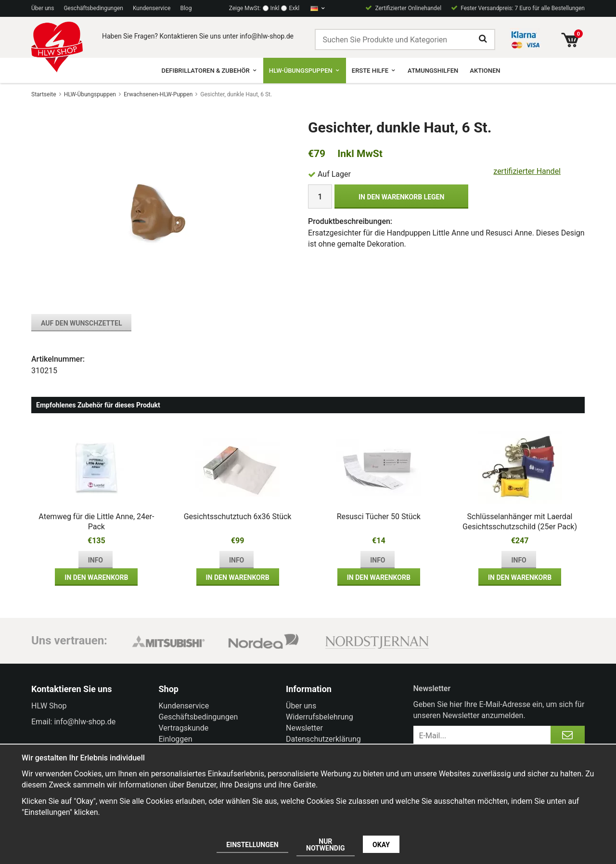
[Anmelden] (568, 735)
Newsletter (304, 728)
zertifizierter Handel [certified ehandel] (527, 171)
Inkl (275, 8)
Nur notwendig (326, 845)
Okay (381, 845)
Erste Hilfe (374, 71)
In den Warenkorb (96, 577)
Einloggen (176, 739)
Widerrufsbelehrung (320, 717)
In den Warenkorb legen (401, 197)
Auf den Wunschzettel (81, 323)
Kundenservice (152, 8)
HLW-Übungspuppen (305, 71)
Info (96, 560)
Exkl (294, 8)
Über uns (43, 8)
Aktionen (485, 71)
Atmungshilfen (433, 71)
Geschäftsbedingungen (93, 8)
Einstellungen (252, 845)
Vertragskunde (184, 728)
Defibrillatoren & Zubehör (209, 71)
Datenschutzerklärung (323, 739)
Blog (186, 8)
